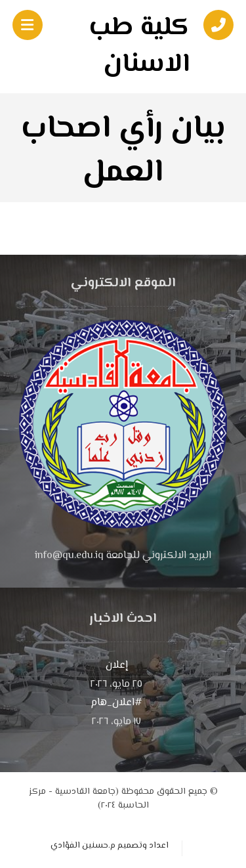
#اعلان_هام (116, 703)
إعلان (117, 665)
